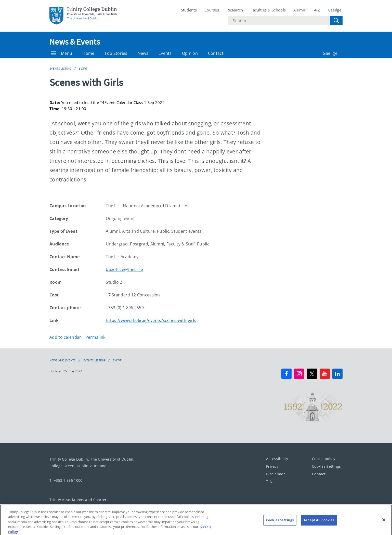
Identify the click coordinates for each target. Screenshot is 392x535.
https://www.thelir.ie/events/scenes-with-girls (151, 320)
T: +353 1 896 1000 (66, 480)
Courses (212, 10)
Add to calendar (65, 337)
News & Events (75, 42)
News (143, 53)
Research (235, 10)
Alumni (300, 10)
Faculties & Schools (268, 10)
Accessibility (277, 459)
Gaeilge (335, 10)
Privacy (272, 466)
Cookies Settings (326, 466)
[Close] (384, 523)
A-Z (317, 10)
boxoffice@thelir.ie (124, 269)
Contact (216, 53)
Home (88, 53)
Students (189, 10)
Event (83, 68)
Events (165, 53)
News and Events (63, 360)
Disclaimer (276, 474)
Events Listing (60, 68)
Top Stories (116, 53)
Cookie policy (324, 459)
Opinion (190, 53)
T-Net (271, 482)
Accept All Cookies (319, 523)
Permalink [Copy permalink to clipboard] (95, 337)
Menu (61, 53)
